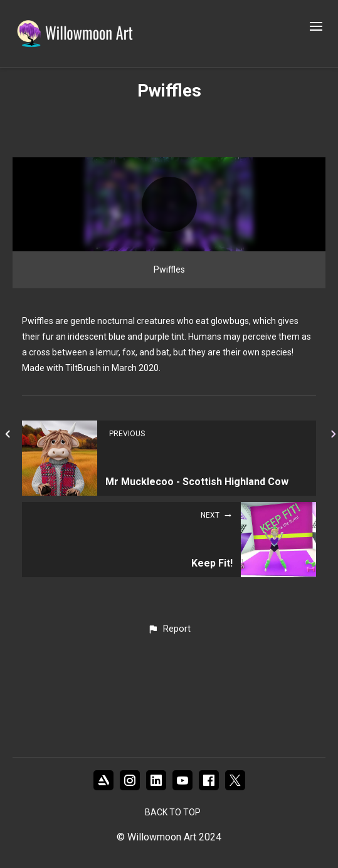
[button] (169, 711)
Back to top (173, 812)
